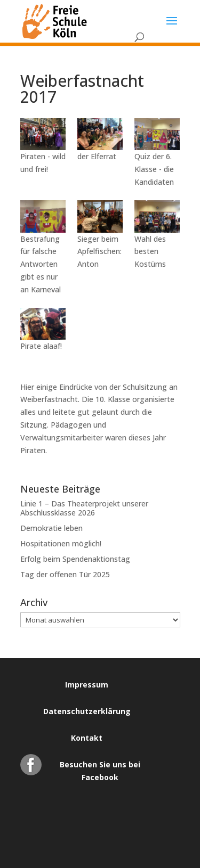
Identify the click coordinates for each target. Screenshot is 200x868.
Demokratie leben (51, 528)
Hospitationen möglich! (61, 543)
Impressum (87, 685)
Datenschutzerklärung (87, 711)
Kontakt (87, 738)
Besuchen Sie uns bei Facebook (100, 767)
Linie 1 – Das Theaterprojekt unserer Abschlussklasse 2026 (84, 508)
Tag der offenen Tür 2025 (65, 574)
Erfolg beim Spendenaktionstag (75, 559)
